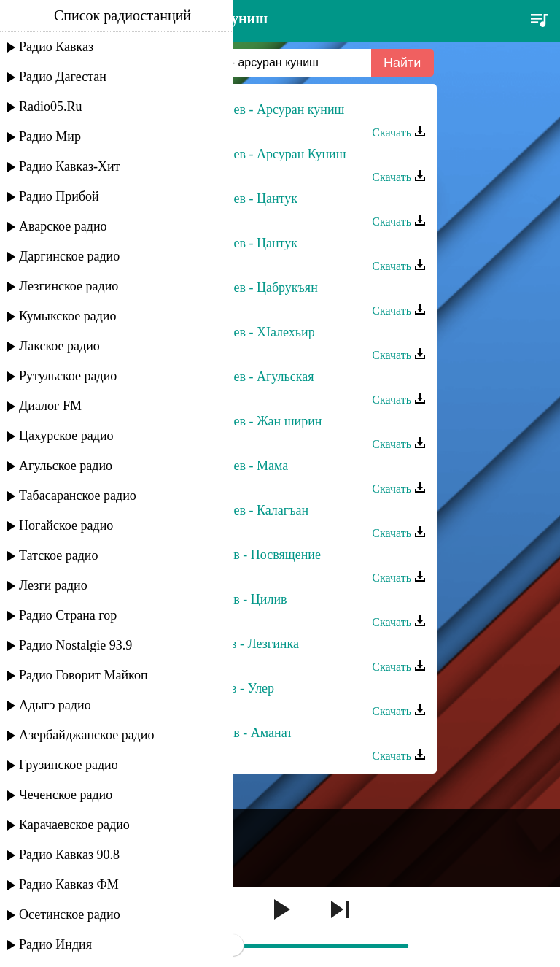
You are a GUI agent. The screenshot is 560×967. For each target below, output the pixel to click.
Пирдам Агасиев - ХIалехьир (234, 332)
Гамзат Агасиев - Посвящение (237, 555)
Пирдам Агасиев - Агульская (233, 377)
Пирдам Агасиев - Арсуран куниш (249, 109)
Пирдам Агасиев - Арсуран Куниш (250, 154)
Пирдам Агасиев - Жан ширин (237, 421)
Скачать (399, 132)
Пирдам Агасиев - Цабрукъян (236, 288)
